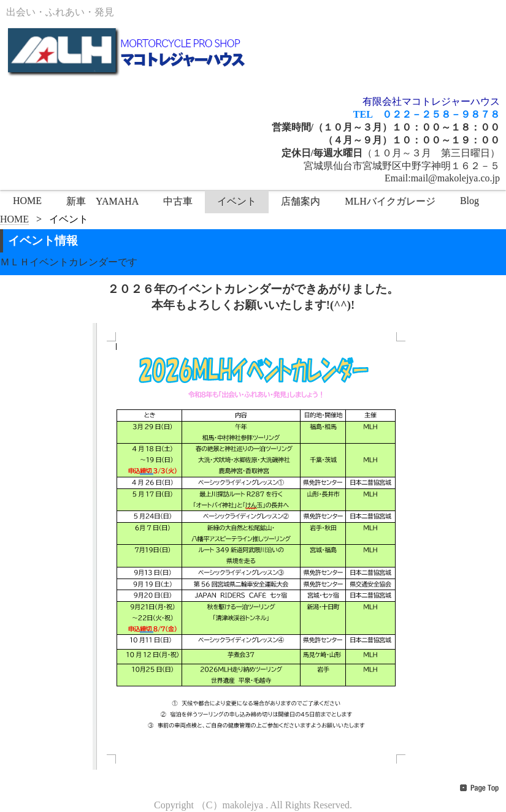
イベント (237, 201)
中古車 (178, 201)
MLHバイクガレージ (390, 201)
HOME (27, 201)
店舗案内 (301, 201)
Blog (470, 201)
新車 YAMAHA (102, 201)
